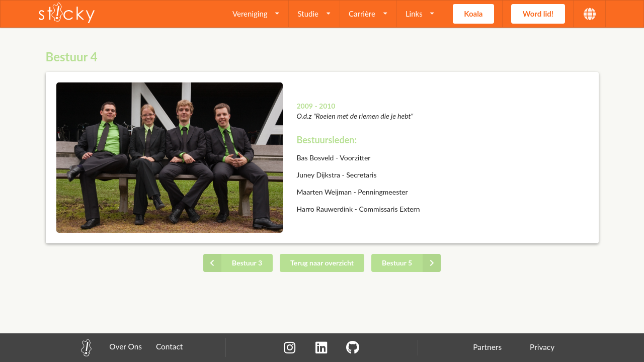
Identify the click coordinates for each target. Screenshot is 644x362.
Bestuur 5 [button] (411, 263)
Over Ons (126, 346)
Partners (487, 347)
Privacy (542, 347)
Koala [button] (473, 14)
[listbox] (257, 14)
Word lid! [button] (538, 14)
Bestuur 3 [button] (233, 263)
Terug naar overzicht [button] (322, 263)
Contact (169, 346)
